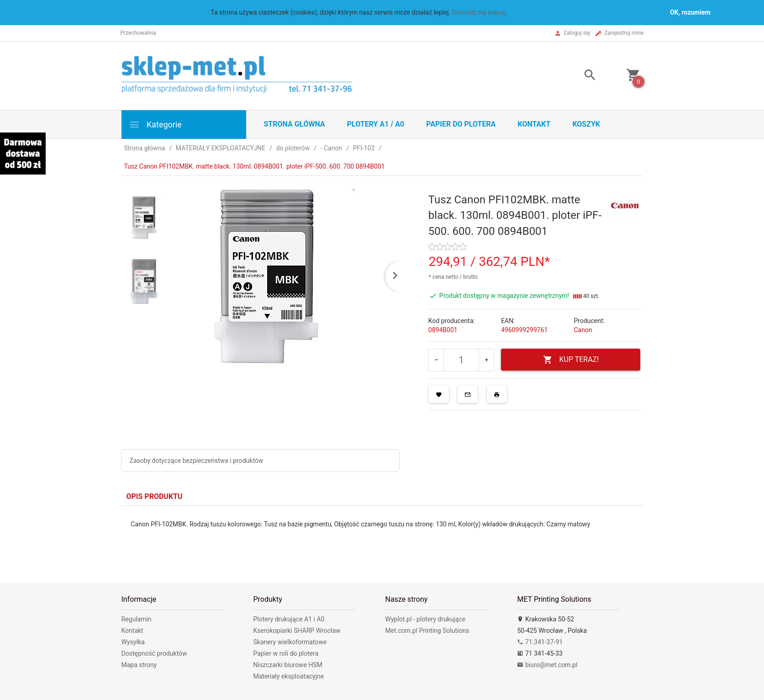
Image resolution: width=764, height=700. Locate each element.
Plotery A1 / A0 (376, 124)
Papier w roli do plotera (286, 653)
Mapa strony (139, 665)
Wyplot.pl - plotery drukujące (425, 619)
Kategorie (155, 125)
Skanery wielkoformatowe (290, 642)
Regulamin (137, 619)
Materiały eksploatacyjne (288, 676)
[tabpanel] (382, 538)
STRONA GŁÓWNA (295, 124)
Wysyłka (133, 642)
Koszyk (586, 124)
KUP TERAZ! (571, 360)
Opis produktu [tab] (155, 496)
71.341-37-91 (540, 642)
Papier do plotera (461, 124)
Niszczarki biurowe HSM (288, 665)
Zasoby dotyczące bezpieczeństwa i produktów (197, 461)
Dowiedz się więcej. (480, 12)
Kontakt (534, 124)
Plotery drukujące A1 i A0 (289, 619)
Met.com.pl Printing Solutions (427, 631)
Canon (583, 330)
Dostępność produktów (154, 653)
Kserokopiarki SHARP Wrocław (297, 631)
